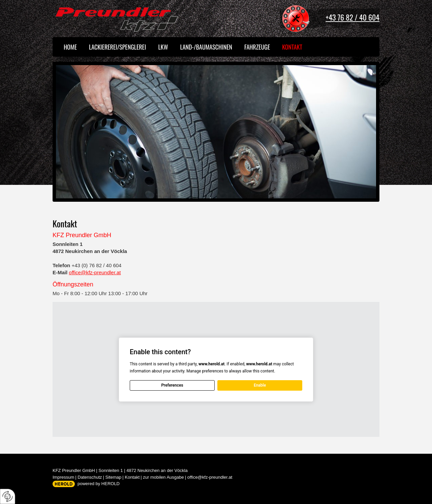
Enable (260, 385)
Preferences (172, 385)
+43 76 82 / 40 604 (352, 17)
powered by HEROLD (99, 484)
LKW (163, 47)
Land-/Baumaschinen (206, 47)
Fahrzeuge (257, 47)
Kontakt (292, 47)
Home (70, 47)
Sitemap (114, 477)
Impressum (63, 477)
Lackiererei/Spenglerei (117, 47)
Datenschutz (90, 477)
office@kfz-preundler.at (95, 272)
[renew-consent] (8, 496)
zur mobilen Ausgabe (163, 477)
